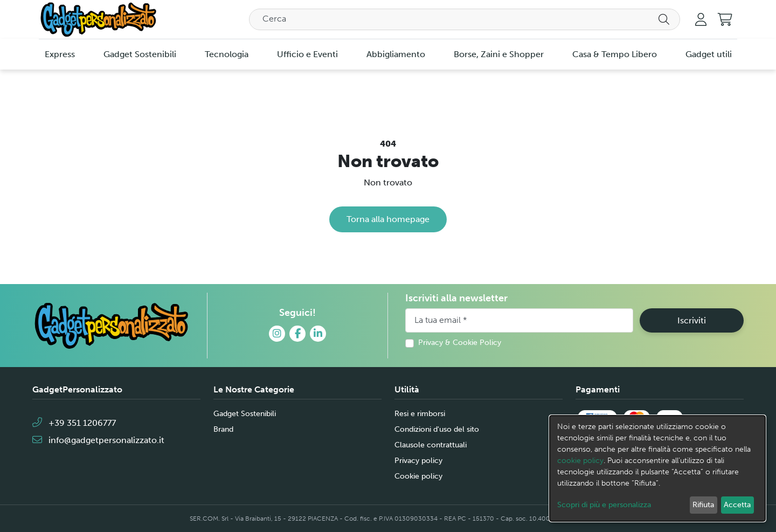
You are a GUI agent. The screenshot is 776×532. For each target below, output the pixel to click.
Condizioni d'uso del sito (437, 429)
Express (60, 54)
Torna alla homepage (388, 219)
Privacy (431, 343)
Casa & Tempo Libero (615, 54)
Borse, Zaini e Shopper (499, 54)
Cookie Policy (477, 343)
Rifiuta (703, 505)
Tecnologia (227, 54)
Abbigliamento (396, 54)
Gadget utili (709, 54)
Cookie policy (418, 476)
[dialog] (657, 468)
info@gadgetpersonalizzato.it (98, 440)
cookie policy (580, 461)
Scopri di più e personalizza (604, 505)
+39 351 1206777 (74, 423)
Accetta (737, 505)
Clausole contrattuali (431, 445)
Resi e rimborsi (420, 414)
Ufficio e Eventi (307, 54)
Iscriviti (692, 320)
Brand (223, 429)
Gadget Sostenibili (140, 54)
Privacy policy (418, 461)
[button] (725, 20)
